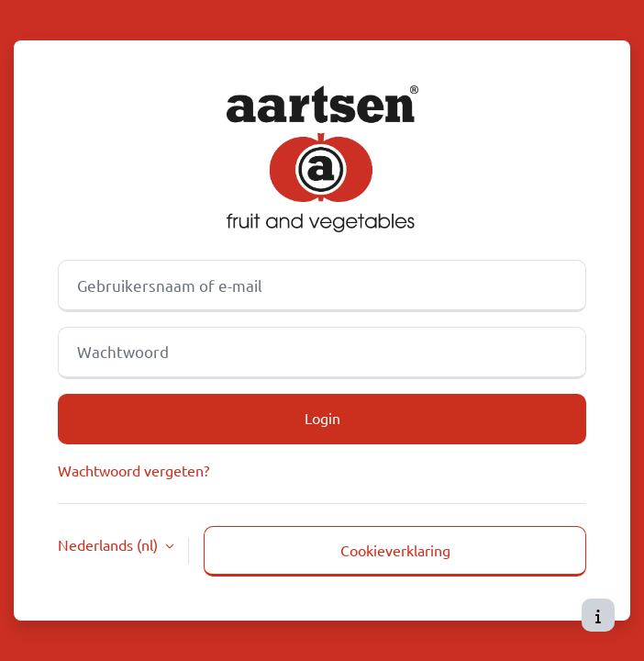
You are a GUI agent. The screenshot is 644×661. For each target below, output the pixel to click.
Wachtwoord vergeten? (133, 470)
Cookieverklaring (395, 550)
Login (322, 418)
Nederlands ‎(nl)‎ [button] (110, 544)
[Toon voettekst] (598, 615)
